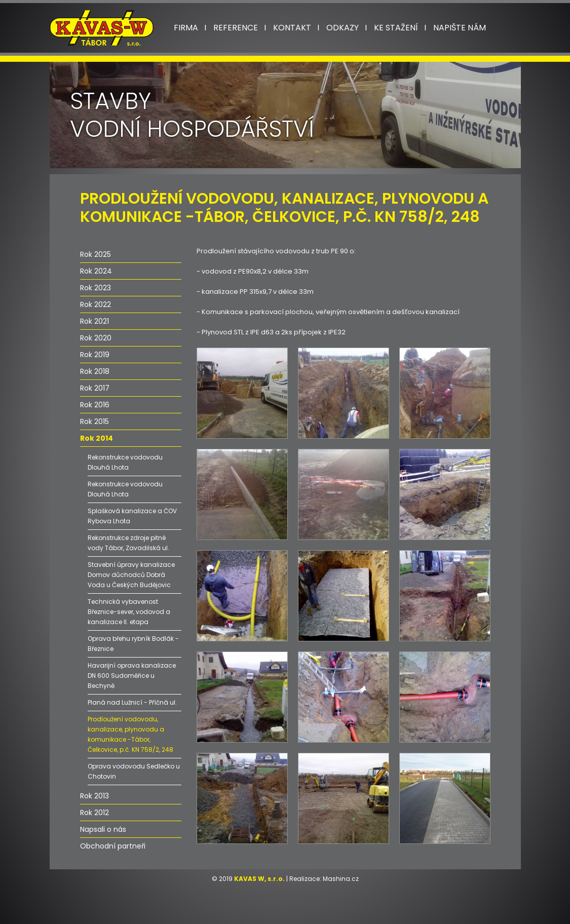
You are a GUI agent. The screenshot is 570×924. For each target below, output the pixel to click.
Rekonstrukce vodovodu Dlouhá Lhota (125, 462)
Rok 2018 (95, 371)
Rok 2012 (94, 813)
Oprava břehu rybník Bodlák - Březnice (133, 644)
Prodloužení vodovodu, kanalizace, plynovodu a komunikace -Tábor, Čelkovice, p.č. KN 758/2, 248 (130, 734)
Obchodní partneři (113, 846)
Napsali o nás (103, 829)
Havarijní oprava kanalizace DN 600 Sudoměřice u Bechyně (132, 676)
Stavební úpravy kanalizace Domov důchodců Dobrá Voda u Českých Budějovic (131, 575)
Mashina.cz (341, 879)
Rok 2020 (96, 338)
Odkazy (343, 28)
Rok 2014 (97, 438)
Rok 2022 (96, 304)
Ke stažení (396, 28)
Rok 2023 (96, 288)
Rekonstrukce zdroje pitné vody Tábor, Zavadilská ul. (128, 543)
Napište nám (460, 28)
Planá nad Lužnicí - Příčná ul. (132, 702)
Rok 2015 (94, 421)
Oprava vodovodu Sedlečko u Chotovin (134, 771)
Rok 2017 (95, 388)
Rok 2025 (96, 254)
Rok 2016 (95, 405)
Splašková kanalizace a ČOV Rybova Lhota (132, 516)
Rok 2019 (95, 355)
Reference (236, 28)
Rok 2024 (96, 271)
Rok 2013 (94, 796)
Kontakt (292, 28)
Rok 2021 (94, 321)
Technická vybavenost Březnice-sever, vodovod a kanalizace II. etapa (129, 612)
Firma (186, 28)
